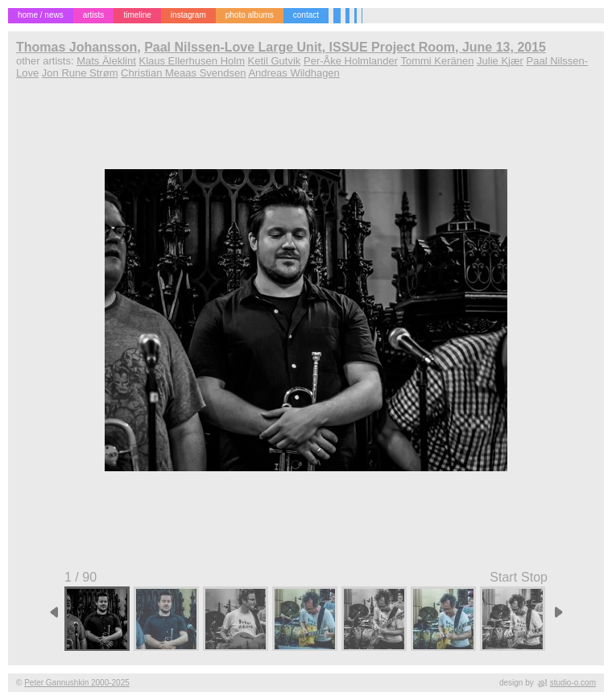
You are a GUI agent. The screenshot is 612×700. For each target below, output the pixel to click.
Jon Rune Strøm (80, 73)
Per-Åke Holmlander (351, 61)
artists (94, 15)
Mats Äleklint (106, 61)
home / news (41, 15)
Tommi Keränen (437, 61)
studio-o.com (573, 683)
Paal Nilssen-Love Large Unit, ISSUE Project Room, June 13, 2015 (345, 47)
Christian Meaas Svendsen (183, 73)
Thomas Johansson (76, 47)
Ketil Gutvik (275, 61)
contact (306, 15)
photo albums (250, 15)
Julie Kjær (500, 61)
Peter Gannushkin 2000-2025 (77, 683)
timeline (137, 15)
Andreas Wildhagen (294, 73)
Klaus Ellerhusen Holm (192, 61)
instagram (188, 15)
